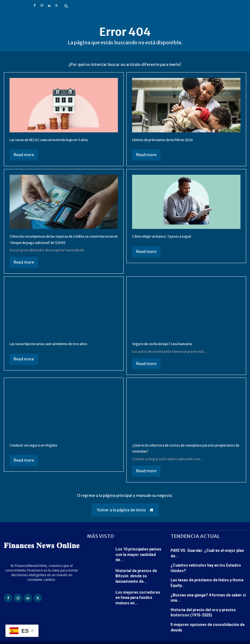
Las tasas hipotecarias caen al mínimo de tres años (61, 350)
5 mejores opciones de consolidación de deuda (208, 609)
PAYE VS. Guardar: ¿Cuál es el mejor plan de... (207, 556)
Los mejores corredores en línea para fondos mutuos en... (138, 598)
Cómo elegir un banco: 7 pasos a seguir (171, 236)
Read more (24, 155)
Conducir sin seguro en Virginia (41, 451)
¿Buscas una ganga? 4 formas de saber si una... (207, 587)
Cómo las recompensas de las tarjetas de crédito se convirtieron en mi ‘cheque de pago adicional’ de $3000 (62, 242)
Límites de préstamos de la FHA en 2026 (173, 139)
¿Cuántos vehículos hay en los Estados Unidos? (208, 565)
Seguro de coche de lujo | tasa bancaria (172, 350)
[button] (66, 7)
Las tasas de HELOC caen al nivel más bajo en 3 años (61, 139)
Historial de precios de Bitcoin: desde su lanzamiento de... (139, 579)
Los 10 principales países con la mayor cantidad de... (139, 560)
